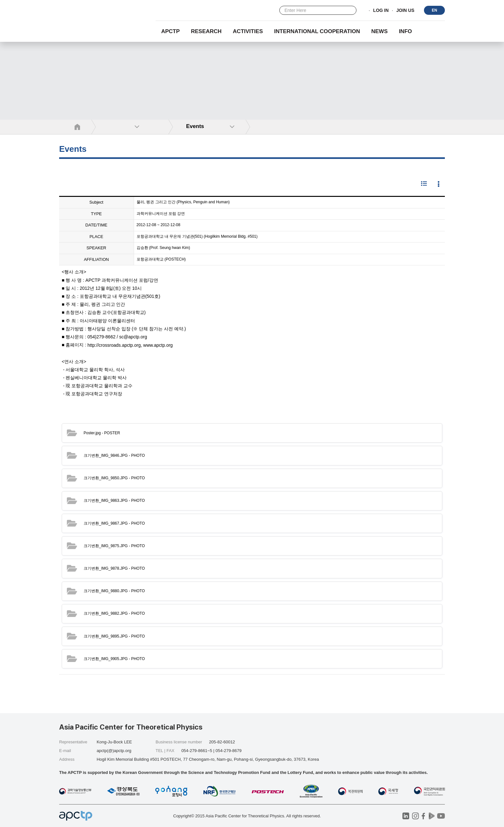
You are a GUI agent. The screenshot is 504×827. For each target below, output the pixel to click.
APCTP (170, 31)
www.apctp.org (158, 345)
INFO (405, 31)
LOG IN (381, 11)
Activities (248, 31)
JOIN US (405, 11)
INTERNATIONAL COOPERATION (317, 31)
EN (434, 10)
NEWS (379, 31)
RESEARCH (206, 31)
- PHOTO (114, 455)
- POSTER (102, 433)
